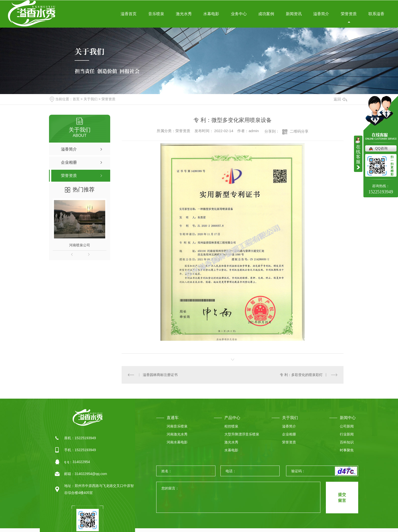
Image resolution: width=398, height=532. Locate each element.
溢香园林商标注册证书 (160, 375)
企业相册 (289, 434)
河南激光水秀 (177, 434)
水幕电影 (211, 14)
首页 (76, 99)
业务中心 (239, 14)
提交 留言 (342, 498)
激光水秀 (184, 14)
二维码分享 (299, 131)
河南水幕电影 (177, 442)
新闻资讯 (294, 14)
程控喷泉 (231, 426)
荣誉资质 (349, 14)
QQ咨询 (381, 148)
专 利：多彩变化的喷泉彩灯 (301, 375)
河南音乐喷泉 (177, 426)
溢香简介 (321, 14)
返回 (340, 99)
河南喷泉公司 (80, 245)
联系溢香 (376, 14)
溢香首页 (129, 14)
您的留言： (239, 498)
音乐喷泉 (156, 14)
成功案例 (266, 14)
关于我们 (91, 99)
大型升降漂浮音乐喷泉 (242, 434)
